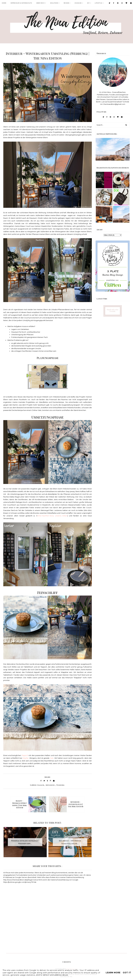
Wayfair (26, 758)
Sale (52, 758)
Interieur (50, 785)
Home (4, 3)
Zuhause (78, 3)
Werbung (60, 785)
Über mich (40, 3)
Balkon (41, 785)
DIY (88, 3)
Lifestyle (99, 3)
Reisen (66, 3)
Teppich (25, 755)
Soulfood (54, 3)
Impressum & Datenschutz (21, 3)
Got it (127, 973)
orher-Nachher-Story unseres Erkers (52, 516)
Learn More (113, 973)
